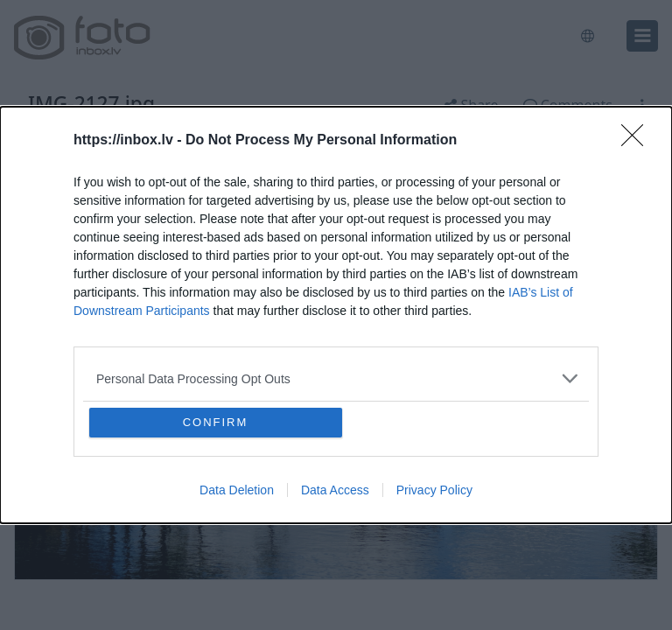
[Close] (638, 141)
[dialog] (336, 315)
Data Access (335, 490)
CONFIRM (216, 422)
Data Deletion (237, 490)
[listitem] (336, 378)
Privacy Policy (434, 490)
